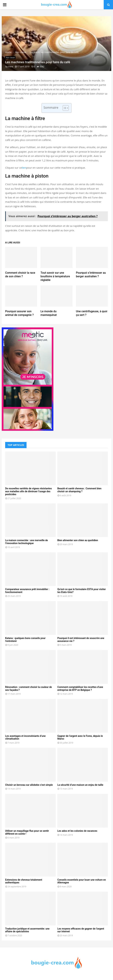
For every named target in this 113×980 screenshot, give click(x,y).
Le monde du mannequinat (49, 313)
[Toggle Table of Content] (64, 108)
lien (24, 168)
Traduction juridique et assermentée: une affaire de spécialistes (27, 930)
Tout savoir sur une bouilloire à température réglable (55, 276)
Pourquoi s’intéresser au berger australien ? (91, 275)
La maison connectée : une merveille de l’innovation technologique (27, 542)
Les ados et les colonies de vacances (77, 831)
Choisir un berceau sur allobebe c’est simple (29, 785)
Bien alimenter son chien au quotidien (78, 540)
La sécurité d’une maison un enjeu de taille (80, 785)
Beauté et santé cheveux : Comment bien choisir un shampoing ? (79, 490)
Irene (11, 67)
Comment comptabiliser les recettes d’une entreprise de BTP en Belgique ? (80, 688)
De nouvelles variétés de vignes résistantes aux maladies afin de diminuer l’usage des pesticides (29, 491)
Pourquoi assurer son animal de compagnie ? (19, 313)
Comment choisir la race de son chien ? (20, 275)
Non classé (10, 58)
